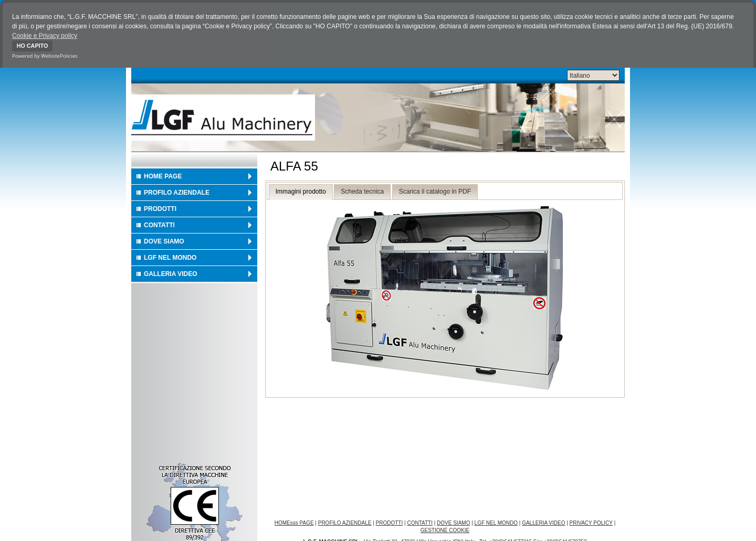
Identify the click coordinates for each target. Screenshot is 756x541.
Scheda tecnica (362, 191)
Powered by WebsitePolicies (45, 56)
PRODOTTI (160, 208)
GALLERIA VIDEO (171, 273)
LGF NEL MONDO (170, 257)
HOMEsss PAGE (294, 522)
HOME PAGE (163, 175)
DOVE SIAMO (164, 240)
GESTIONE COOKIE (445, 530)
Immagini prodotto (301, 191)
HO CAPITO (33, 46)
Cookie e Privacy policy (45, 36)
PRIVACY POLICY (591, 522)
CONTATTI (159, 224)
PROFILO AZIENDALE (177, 192)
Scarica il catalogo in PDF (435, 191)
